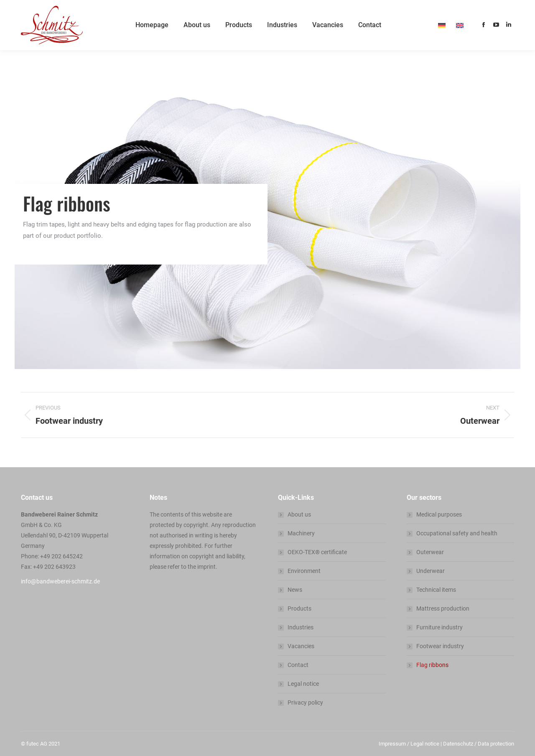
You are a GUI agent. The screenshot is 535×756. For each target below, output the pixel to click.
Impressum (392, 744)
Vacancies (301, 646)
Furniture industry (439, 627)
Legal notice (303, 684)
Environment (304, 571)
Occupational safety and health (457, 533)
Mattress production (443, 608)
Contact (298, 665)
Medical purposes (439, 514)
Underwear (431, 571)
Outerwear (430, 552)
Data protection (496, 744)
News (295, 590)
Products (299, 608)
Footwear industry (440, 646)
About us (299, 514)
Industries (301, 627)
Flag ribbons (432, 665)
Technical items (436, 590)
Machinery (301, 533)
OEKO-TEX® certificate (317, 552)
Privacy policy (305, 703)
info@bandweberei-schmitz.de (60, 581)
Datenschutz (458, 744)
